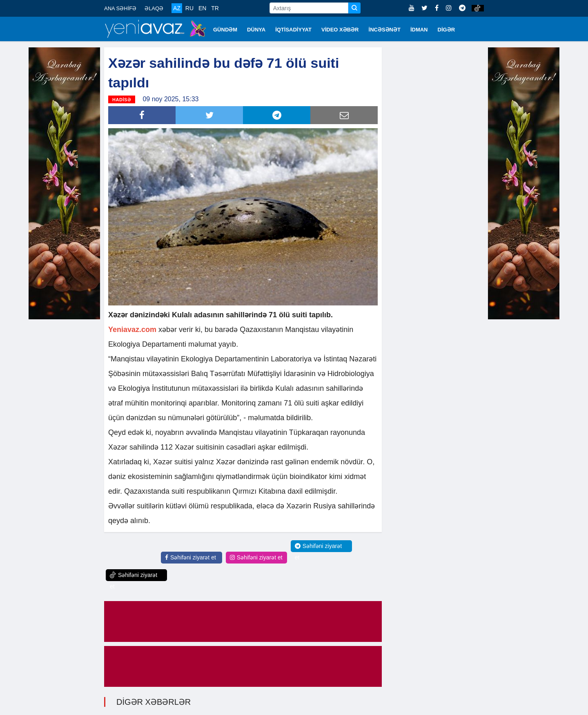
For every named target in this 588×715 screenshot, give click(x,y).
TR (215, 8)
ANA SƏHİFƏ (120, 8)
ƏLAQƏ (154, 8)
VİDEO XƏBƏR (340, 30)
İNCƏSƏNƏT (385, 30)
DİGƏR (447, 30)
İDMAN (419, 30)
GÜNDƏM (225, 30)
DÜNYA (256, 30)
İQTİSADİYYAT (293, 30)
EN (202, 8)
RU (189, 8)
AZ (177, 8)
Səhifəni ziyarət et (190, 557)
